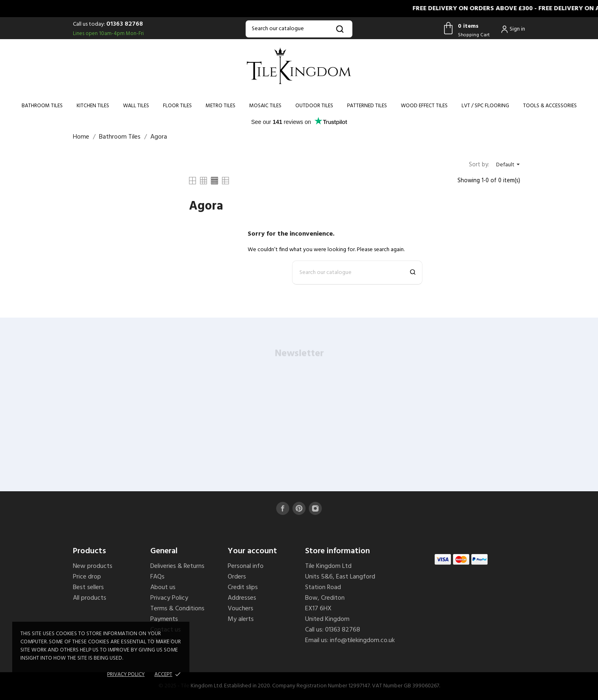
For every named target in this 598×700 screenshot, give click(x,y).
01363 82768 (125, 24)
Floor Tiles (177, 106)
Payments (164, 619)
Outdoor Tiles (314, 106)
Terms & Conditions (177, 609)
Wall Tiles (136, 106)
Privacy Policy (169, 598)
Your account (252, 551)
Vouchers (241, 609)
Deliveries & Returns (177, 566)
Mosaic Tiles (265, 106)
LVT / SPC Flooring (485, 106)
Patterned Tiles (367, 106)
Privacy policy (126, 675)
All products (90, 598)
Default (509, 165)
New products (93, 566)
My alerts (241, 619)
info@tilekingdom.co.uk (362, 640)
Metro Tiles (221, 106)
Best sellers (88, 587)
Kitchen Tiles (93, 106)
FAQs (157, 577)
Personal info (246, 566)
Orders (237, 577)
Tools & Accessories (550, 106)
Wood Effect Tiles (424, 106)
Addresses (242, 598)
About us (163, 587)
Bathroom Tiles (42, 106)
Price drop (87, 577)
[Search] (299, 29)
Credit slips (243, 587)
